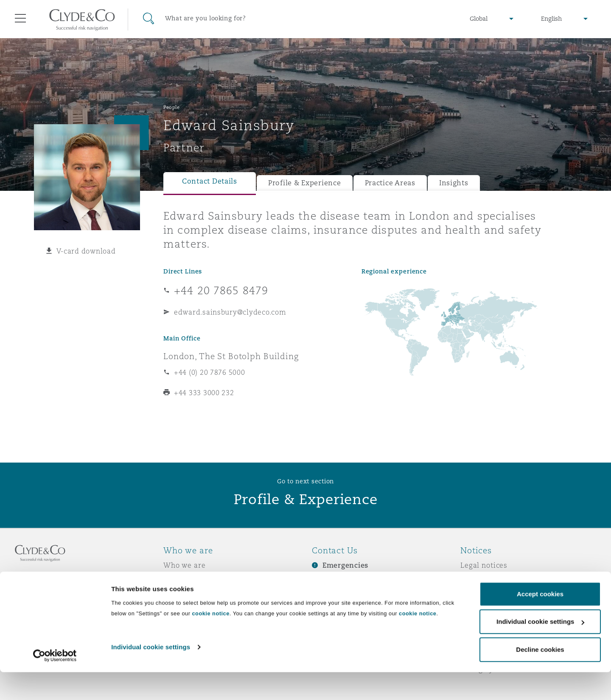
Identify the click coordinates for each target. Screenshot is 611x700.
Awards (177, 580)
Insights (454, 183)
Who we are (185, 565)
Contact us (331, 595)
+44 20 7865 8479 (221, 290)
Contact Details (210, 181)
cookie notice (210, 641)
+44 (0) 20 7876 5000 (210, 372)
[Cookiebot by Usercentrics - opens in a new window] (55, 683)
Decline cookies (540, 677)
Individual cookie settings (151, 675)
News (173, 595)
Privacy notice (486, 580)
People (171, 107)
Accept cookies (540, 622)
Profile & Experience (305, 183)
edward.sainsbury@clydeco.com (230, 312)
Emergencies (345, 565)
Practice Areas (390, 183)
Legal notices (484, 565)
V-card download (86, 251)
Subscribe (329, 580)
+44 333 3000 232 (204, 393)
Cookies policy (486, 595)
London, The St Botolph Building (231, 356)
